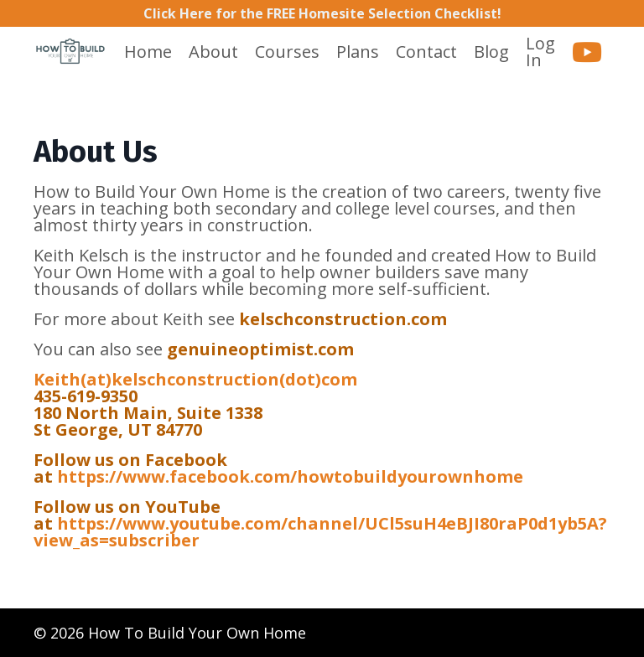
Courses (287, 52)
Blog (491, 52)
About (213, 52)
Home (148, 52)
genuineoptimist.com (260, 349)
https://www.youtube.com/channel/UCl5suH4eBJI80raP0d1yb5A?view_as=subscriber (320, 532)
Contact (426, 52)
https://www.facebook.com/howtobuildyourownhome (290, 476)
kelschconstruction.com (343, 319)
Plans (358, 52)
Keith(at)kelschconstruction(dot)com (195, 379)
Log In (540, 52)
